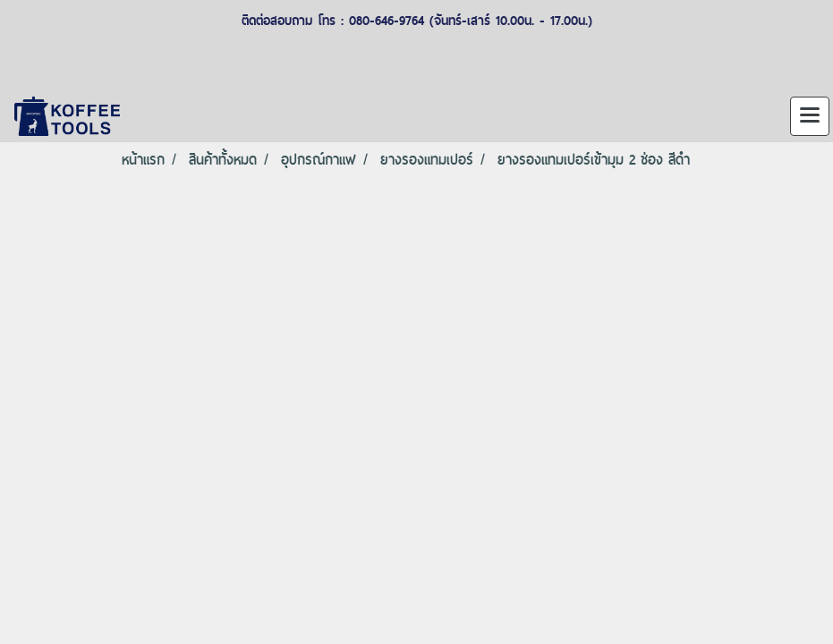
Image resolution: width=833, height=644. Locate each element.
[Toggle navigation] (810, 116)
